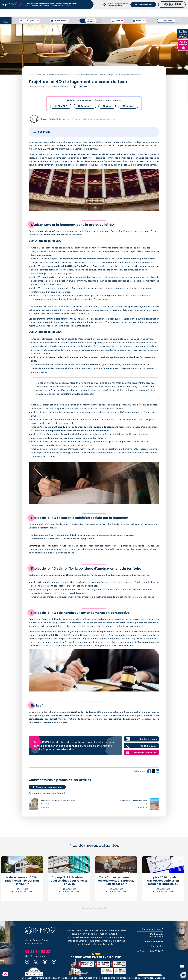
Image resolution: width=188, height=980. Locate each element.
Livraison (140, 21)
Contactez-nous (143, 5)
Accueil (31, 75)
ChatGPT (61, 106)
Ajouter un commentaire (47, 787)
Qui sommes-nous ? (152, 929)
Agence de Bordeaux (129, 13)
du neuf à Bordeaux (153, 13)
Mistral (128, 106)
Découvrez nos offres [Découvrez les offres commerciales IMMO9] (145, 752)
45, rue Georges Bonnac (118, 5)
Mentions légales (154, 941)
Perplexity (85, 106)
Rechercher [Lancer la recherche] (166, 21)
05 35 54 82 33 (149, 746)
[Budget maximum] (91, 21)
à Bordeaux (34, 13)
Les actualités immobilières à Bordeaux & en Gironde (55, 75)
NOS (183, 45)
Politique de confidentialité (155, 935)
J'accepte (160, 978)
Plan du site (157, 946)
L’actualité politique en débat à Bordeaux (91, 75)
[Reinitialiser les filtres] (178, 21)
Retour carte (6, 22)
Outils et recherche (176, 13)
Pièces (117, 21)
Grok (107, 106)
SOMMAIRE (44, 132)
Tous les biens (60, 21)
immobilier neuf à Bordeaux (120, 161)
